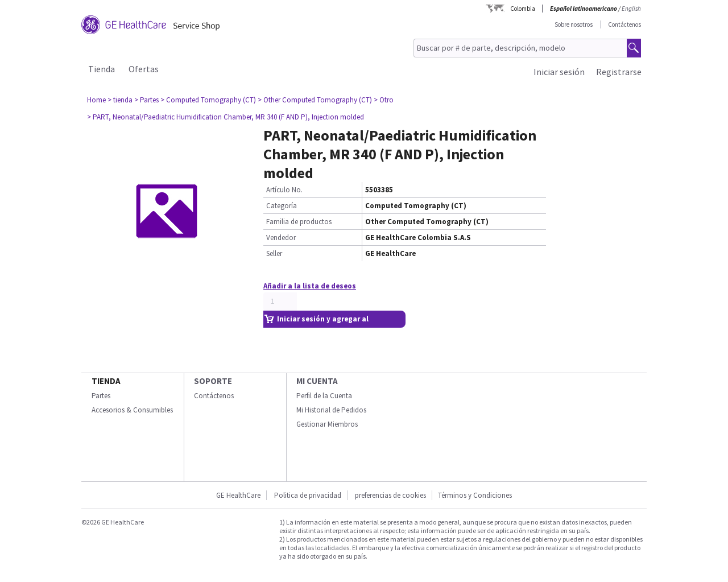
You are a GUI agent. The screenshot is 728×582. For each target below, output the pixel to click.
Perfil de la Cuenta (324, 396)
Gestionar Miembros (327, 424)
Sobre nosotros (574, 24)
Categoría (282, 206)
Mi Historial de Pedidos (331, 410)
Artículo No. (284, 190)
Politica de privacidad (308, 495)
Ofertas (144, 69)
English (631, 9)
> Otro (384, 100)
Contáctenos (624, 24)
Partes (101, 396)
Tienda (102, 69)
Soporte (213, 381)
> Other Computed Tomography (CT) (315, 100)
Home (96, 100)
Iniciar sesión (559, 72)
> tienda (120, 100)
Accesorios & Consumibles (132, 410)
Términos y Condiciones (475, 495)
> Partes (146, 100)
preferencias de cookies (390, 495)
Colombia (523, 9)
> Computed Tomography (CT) (208, 100)
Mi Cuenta (317, 381)
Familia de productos (299, 222)
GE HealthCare (238, 495)
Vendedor (281, 238)
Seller (274, 253)
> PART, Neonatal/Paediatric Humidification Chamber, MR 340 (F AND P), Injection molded (226, 117)
